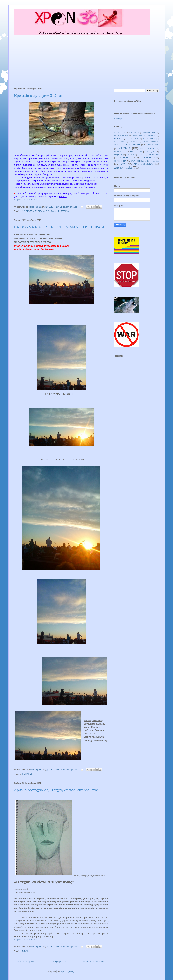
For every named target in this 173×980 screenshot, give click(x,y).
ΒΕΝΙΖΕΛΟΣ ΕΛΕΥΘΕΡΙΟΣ (144, 136)
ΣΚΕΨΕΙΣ (125, 158)
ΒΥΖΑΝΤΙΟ (134, 139)
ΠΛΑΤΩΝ (130, 155)
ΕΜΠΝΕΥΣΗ (28, 774)
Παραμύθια (151, 152)
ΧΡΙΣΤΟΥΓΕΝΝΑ (143, 164)
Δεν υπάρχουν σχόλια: (67, 207)
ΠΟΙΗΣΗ (141, 155)
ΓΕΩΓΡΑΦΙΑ (149, 139)
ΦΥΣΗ (123, 164)
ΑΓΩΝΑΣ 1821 (120, 133)
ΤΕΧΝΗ (147, 158)
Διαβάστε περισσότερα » (26, 199)
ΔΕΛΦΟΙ (134, 142)
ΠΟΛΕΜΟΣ (154, 155)
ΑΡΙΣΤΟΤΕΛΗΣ (29, 211)
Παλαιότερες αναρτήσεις (95, 962)
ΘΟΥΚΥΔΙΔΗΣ (53, 211)
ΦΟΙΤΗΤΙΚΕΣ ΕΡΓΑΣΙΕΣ (145, 161)
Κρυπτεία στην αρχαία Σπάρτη (38, 95)
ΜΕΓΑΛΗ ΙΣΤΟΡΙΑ (148, 149)
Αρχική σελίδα (60, 962)
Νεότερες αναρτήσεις (26, 962)
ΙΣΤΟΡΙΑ (65, 211)
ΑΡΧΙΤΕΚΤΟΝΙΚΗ (121, 136)
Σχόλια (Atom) (67, 971)
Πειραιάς (118, 155)
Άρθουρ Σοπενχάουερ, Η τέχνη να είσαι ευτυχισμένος (56, 790)
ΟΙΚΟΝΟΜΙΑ (136, 152)
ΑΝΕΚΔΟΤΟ (135, 133)
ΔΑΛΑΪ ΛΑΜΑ (120, 142)
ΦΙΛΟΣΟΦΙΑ (120, 161)
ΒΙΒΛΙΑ (41, 211)
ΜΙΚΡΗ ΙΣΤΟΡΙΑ (121, 152)
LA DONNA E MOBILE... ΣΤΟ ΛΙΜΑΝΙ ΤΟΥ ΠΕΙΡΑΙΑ (59, 227)
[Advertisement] (86, 60)
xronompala (123, 168)
